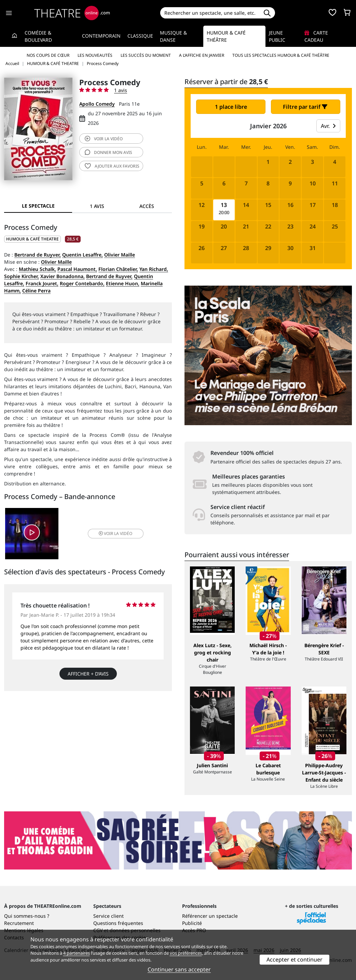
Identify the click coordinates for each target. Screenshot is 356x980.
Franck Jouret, (42, 283)
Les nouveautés (95, 55)
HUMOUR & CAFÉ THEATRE (32, 239)
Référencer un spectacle (210, 916)
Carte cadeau (316, 36)
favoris (112, 166)
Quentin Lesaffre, (83, 255)
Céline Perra (36, 291)
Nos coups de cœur (48, 55)
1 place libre (231, 107)
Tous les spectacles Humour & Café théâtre (281, 55)
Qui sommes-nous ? (27, 916)
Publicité (192, 923)
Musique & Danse (173, 36)
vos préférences (186, 953)
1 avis (121, 90)
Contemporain (101, 36)
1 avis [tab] (97, 206)
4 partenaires (77, 953)
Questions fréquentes (118, 923)
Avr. (328, 126)
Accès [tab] (147, 206)
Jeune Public (277, 36)
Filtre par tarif (305, 107)
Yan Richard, (154, 269)
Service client (108, 916)
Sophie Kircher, (22, 276)
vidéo (104, 139)
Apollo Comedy (97, 104)
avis (108, 152)
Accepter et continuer (295, 959)
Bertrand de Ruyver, (38, 255)
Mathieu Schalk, (37, 269)
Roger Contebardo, (82, 283)
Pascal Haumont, (77, 269)
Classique (140, 36)
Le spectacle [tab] (38, 206)
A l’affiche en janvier (202, 55)
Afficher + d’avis (88, 674)
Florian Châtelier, (118, 269)
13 (224, 205)
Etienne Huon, (123, 283)
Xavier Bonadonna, (63, 276)
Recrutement (19, 923)
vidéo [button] (115, 533)
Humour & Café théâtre (226, 36)
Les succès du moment (146, 55)
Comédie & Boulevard (38, 36)
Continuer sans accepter (179, 969)
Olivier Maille (120, 255)
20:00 (224, 213)
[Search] (210, 13)
